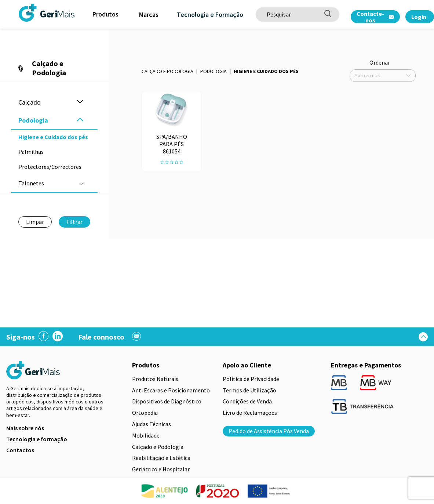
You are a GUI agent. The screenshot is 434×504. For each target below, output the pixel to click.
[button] (80, 102)
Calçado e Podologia (167, 71)
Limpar (35, 222)
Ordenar (380, 62)
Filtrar (74, 222)
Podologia (214, 71)
